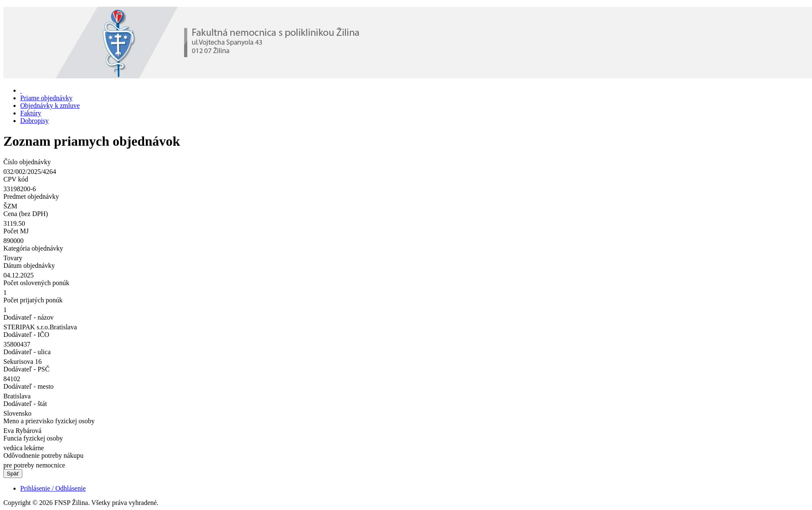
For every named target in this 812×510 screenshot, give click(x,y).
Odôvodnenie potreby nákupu (43, 455)
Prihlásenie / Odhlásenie (53, 488)
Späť (13, 474)
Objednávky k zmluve (50, 105)
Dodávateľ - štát (25, 404)
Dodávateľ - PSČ (27, 369)
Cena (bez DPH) (26, 214)
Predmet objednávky (31, 196)
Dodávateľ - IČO (26, 335)
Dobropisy (35, 121)
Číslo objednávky (27, 162)
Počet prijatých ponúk (33, 300)
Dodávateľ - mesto (28, 386)
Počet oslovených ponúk (36, 283)
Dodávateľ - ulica (27, 352)
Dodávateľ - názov (28, 317)
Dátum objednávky (29, 266)
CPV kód (16, 179)
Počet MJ (16, 231)
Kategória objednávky (33, 248)
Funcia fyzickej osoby (33, 438)
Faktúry (31, 113)
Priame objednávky (46, 98)
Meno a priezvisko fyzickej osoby (49, 421)
